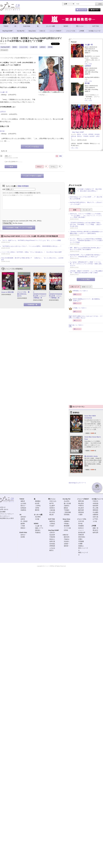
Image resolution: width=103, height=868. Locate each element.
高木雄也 (97, 134)
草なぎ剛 (95, 508)
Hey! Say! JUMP (78, 132)
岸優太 (80, 539)
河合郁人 (67, 541)
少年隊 (94, 526)
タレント (68, 10)
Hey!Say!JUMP (5, 47)
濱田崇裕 (81, 512)
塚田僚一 (67, 546)
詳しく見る (89, 64)
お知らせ (3, 507)
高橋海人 (81, 546)
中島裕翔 (86, 136)
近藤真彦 (95, 515)
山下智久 (95, 519)
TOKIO (22, 499)
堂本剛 (23, 537)
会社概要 (3, 512)
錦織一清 (95, 528)
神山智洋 (81, 508)
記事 (42, 10)
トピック (55, 10)
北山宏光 (67, 501)
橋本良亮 (67, 537)
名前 (4, 189)
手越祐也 (38, 533)
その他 (95, 521)
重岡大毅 (81, 501)
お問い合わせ (4, 509)
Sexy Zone (66, 519)
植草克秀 (95, 533)
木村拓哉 (95, 503)
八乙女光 (85, 134)
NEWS (15, 47)
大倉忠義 (52, 510)
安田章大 (52, 508)
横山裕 (51, 515)
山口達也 (23, 503)
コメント (5, 193)
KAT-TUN (51, 519)
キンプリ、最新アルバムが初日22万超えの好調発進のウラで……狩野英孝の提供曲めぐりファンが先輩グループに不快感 (86, 241)
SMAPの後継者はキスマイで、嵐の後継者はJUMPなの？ (84, 300)
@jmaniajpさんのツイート (77, 483)
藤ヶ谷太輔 (67, 503)
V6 (20, 515)
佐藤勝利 (67, 521)
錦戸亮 (51, 503)
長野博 (23, 519)
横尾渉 (66, 508)
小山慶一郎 (34, 47)
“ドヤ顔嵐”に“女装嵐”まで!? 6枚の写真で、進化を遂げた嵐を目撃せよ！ (89, 190)
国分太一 (23, 506)
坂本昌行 (23, 517)
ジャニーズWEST (83, 499)
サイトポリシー (5, 516)
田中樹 (50, 47)
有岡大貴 (73, 136)
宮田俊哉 (67, 515)
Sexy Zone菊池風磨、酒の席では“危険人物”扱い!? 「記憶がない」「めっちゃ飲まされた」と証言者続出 (32, 259)
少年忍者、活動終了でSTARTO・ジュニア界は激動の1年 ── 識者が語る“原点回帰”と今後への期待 (86, 272)
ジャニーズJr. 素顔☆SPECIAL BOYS (23, 294)
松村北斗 (81, 528)
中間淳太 (81, 506)
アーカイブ (4, 50)
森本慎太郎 (82, 533)
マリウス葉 (67, 528)
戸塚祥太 (67, 539)
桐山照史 (81, 503)
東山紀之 (95, 530)
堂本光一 (23, 535)
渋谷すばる (53, 501)
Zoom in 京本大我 (7, 292)
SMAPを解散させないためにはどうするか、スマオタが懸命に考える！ (86, 317)
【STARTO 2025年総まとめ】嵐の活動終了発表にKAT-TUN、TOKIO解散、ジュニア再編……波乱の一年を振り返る (86, 224)
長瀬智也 (23, 510)
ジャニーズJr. (24, 47)
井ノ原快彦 (24, 521)
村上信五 (52, 512)
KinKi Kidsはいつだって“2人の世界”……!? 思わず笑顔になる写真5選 (86, 198)
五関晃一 (67, 544)
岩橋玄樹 (81, 535)
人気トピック (75, 287)
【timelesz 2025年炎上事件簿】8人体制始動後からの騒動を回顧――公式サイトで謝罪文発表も (86, 233)
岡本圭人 (80, 136)
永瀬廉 (80, 544)
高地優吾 (81, 526)
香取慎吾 (95, 510)
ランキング (87, 210)
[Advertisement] (86, 168)
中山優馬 (95, 512)
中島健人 (67, 524)
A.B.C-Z (65, 535)
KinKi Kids (23, 532)
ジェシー (81, 530)
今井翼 (37, 519)
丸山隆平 (52, 506)
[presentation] (20, 213)
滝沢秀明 (38, 517)
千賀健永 (67, 510)
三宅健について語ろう (78, 309)
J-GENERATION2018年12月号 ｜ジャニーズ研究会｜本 (56, 295)
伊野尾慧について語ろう (78, 291)
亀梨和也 (52, 521)
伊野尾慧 (91, 134)
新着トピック (87, 287)
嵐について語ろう (76, 326)
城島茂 (23, 501)
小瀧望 (80, 515)
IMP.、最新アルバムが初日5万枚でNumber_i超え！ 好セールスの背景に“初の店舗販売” (86, 249)
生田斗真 (95, 517)
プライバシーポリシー (7, 514)
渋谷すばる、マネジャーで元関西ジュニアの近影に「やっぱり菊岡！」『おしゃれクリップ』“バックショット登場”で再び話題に (86, 216)
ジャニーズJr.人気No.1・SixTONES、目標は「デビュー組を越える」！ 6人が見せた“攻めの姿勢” (32, 252)
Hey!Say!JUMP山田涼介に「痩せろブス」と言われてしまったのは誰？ (86, 203)
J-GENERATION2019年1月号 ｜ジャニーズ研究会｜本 (40, 295)
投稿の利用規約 (23, 186)
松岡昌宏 (23, 508)
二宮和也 (38, 506)
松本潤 (37, 503)
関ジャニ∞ (52, 499)
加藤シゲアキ (39, 528)
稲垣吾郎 (95, 506)
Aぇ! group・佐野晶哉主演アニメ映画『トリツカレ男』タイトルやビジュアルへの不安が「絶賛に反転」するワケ (86, 264)
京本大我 (81, 521)
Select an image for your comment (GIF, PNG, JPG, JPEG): (22, 221)
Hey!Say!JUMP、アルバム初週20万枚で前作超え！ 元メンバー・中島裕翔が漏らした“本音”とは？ (86, 256)
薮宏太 (79, 134)
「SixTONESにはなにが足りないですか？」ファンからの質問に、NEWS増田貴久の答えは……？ (31, 246)
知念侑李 (92, 136)
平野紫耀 (81, 541)
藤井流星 (81, 510)
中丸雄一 (52, 526)
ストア (30, 10)
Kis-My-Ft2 (66, 499)
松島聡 (66, 530)
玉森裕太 (67, 506)
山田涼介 (43, 47)
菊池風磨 (67, 526)
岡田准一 (23, 528)
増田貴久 (38, 530)
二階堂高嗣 (67, 512)
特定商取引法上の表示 (7, 518)
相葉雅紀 (38, 501)
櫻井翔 (37, 510)
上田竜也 (52, 524)
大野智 (37, 508)
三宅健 (23, 526)
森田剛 (23, 524)
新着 (75, 210)
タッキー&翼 (38, 515)
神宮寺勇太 (82, 537)
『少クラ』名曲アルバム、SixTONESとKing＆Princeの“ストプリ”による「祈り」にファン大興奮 (31, 240)
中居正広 (95, 501)
